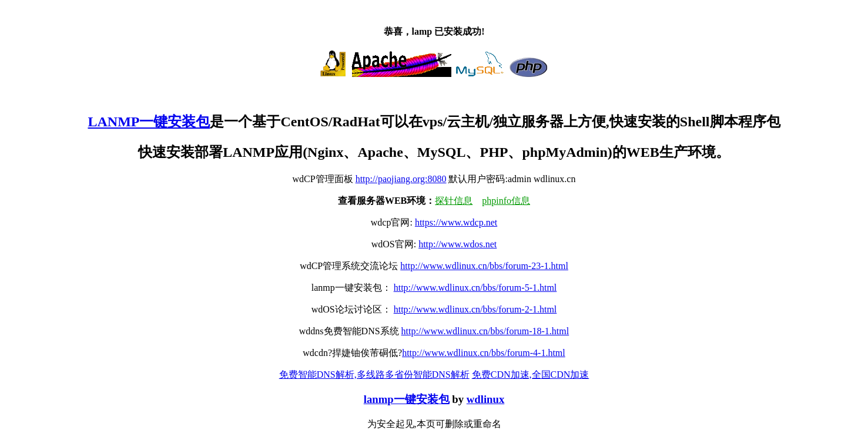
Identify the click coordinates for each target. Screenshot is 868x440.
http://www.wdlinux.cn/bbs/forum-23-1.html (484, 266)
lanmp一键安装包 (407, 399)
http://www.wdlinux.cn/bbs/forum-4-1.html (484, 353)
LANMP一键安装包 (149, 122)
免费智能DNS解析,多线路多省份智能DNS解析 (374, 374)
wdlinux (485, 399)
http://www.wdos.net (458, 244)
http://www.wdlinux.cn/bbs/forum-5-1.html (475, 288)
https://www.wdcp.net (456, 222)
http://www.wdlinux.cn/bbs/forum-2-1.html (475, 309)
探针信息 (454, 201)
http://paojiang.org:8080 (401, 179)
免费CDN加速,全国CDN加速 (531, 374)
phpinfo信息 (506, 201)
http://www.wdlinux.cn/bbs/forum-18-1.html (485, 331)
